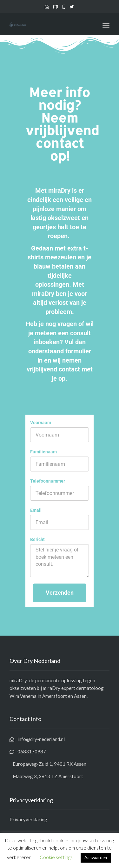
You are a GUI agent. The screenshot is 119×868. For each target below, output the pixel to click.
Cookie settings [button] (56, 857)
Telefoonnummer (48, 481)
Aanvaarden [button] (96, 858)
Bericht (37, 539)
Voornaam (41, 423)
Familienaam (43, 452)
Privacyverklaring (28, 819)
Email (36, 510)
